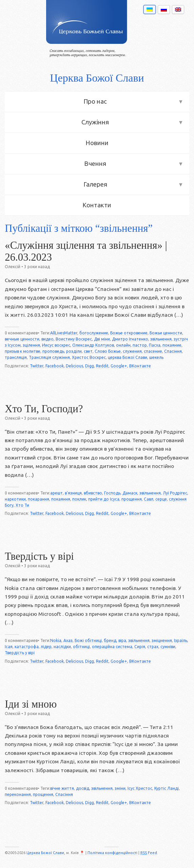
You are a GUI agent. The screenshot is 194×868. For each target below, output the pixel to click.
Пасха (155, 345)
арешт (56, 493)
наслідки (62, 647)
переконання (18, 794)
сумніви (168, 647)
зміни (120, 788)
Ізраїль (181, 640)
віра (122, 640)
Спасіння (173, 351)
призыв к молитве (23, 351)
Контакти (97, 205)
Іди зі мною (31, 704)
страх (153, 647)
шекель (156, 357)
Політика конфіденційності (112, 853)
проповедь (53, 351)
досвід (83, 788)
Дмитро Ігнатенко (130, 339)
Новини (97, 143)
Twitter (37, 366)
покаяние (172, 345)
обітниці (81, 647)
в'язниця (73, 493)
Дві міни (102, 339)
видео (47, 339)
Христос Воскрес (89, 357)
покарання (38, 499)
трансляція (16, 357)
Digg (90, 366)
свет (88, 351)
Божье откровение (129, 333)
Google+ (119, 366)
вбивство (93, 493)
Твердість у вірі (39, 556)
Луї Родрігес (175, 493)
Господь (112, 493)
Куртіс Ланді (167, 788)
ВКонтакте (140, 366)
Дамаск (130, 493)
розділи (74, 351)
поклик (79, 499)
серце (161, 499)
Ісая (9, 647)
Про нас (95, 101)
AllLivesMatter (64, 333)
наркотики (15, 499)
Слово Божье (108, 351)
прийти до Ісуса (104, 499)
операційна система (112, 647)
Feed (149, 853)
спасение (153, 351)
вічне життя (62, 788)
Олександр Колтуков (93, 345)
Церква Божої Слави (97, 78)
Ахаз (68, 640)
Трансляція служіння (49, 357)
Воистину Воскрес (74, 339)
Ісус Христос (140, 788)
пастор (140, 345)
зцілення (31, 345)
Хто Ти (22, 505)
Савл (149, 499)
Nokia (56, 640)
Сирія (140, 647)
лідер (46, 647)
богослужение (94, 333)
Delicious (74, 366)
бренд (110, 640)
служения (132, 351)
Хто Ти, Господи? (44, 409)
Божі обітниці (88, 640)
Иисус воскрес (56, 345)
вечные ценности (22, 339)
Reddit (102, 366)
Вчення (95, 164)
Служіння (95, 122)
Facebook (55, 366)
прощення (132, 499)
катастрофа (27, 647)
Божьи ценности (166, 333)
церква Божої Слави (128, 357)
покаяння (61, 499)
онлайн (123, 345)
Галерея (95, 184)
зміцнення (162, 640)
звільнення (161, 339)
